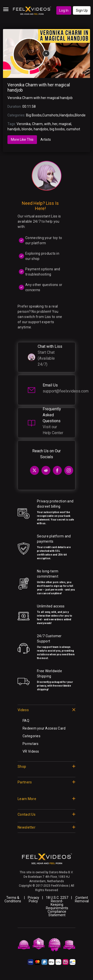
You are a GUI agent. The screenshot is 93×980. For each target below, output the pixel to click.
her (55, 124)
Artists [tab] (46, 140)
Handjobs (67, 115)
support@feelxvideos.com (66, 391)
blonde (27, 129)
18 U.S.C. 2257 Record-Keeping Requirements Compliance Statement (57, 906)
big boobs (57, 129)
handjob (14, 129)
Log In (64, 10)
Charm (37, 124)
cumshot (73, 129)
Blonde (80, 115)
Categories (31, 736)
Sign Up (82, 10)
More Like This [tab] (22, 140)
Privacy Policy (33, 899)
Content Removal (82, 899)
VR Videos (31, 751)
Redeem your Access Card (44, 728)
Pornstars (31, 744)
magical (65, 124)
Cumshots (50, 115)
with (47, 124)
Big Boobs (34, 115)
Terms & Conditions (13, 899)
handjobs (41, 129)
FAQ (26, 721)
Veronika (24, 124)
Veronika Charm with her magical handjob (40, 98)
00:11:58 (29, 106)
